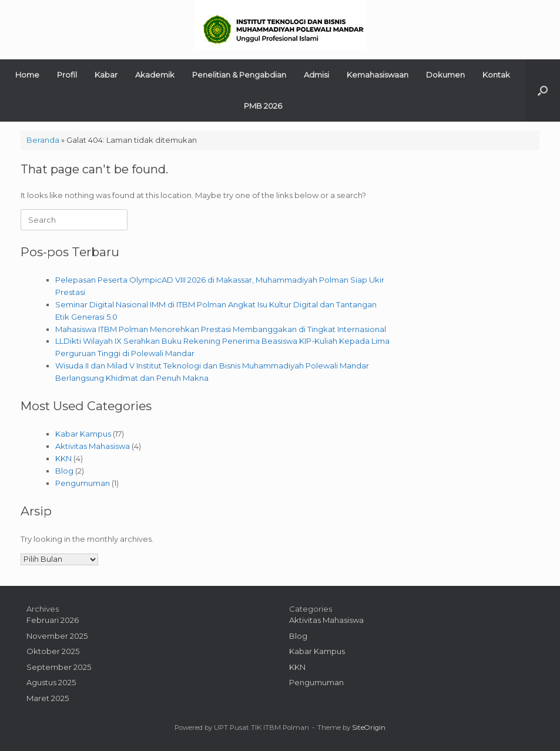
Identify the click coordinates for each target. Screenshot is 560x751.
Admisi (316, 75)
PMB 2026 (263, 106)
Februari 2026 (53, 620)
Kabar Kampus (83, 434)
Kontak (496, 75)
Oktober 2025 (53, 651)
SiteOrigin (369, 727)
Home (27, 75)
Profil (67, 75)
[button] (543, 90)
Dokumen (445, 75)
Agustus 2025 (51, 682)
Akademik (155, 75)
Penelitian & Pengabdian (239, 75)
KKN (63, 458)
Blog (64, 471)
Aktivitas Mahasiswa (93, 446)
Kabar (106, 75)
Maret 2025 (48, 698)
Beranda (43, 140)
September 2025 (59, 667)
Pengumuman (83, 483)
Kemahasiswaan (378, 75)
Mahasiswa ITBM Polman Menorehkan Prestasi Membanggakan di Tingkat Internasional (221, 329)
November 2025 (57, 636)
